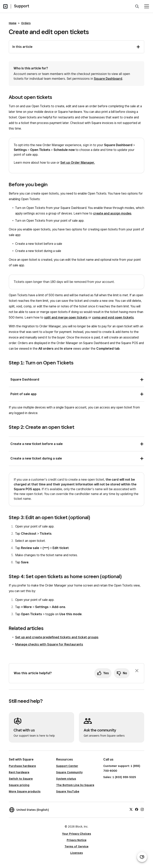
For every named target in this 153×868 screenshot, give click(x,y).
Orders (26, 23)
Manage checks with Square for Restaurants (49, 644)
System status (66, 779)
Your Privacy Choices (77, 834)
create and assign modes (112, 213)
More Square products (25, 791)
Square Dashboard (108, 79)
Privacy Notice (77, 840)
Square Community (69, 772)
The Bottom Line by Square (75, 785)
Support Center (67, 766)
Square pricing (19, 785)
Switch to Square (21, 779)
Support (22, 6)
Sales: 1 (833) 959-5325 (120, 777)
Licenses (77, 853)
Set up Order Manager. (78, 163)
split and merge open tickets (66, 317)
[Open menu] (147, 6)
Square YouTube (68, 791)
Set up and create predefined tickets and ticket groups (57, 637)
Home (13, 23)
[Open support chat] (142, 857)
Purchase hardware (22, 766)
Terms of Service (76, 846)
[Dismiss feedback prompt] (137, 671)
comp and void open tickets (113, 317)
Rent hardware (19, 772)
